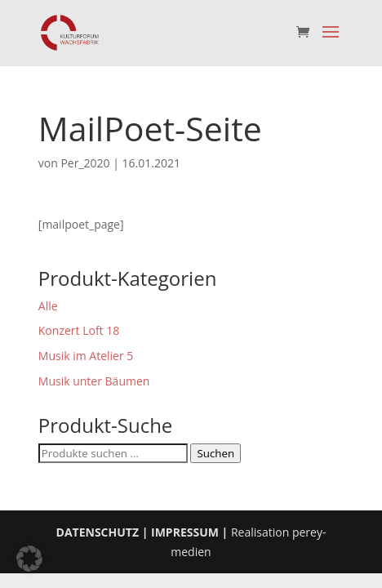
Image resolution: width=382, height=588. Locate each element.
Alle (48, 306)
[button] (29, 559)
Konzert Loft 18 (79, 330)
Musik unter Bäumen (94, 381)
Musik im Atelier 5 (86, 356)
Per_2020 (85, 163)
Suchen (215, 453)
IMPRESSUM (185, 532)
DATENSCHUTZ (98, 532)
